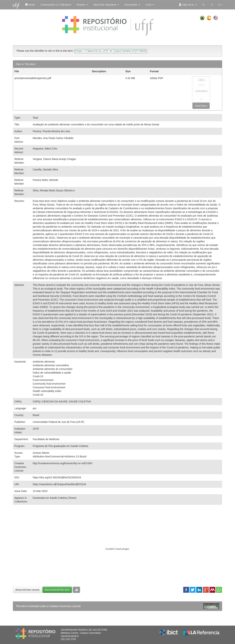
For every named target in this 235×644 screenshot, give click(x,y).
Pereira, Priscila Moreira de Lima (51, 131)
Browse (82, 5)
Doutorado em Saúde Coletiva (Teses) (54, 498)
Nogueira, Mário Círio (45, 149)
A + (220, 5)
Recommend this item (57, 590)
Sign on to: (188, 5)
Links (150, 5)
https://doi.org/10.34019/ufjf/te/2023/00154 (57, 477)
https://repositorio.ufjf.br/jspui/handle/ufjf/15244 (59, 484)
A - (204, 5)
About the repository (106, 5)
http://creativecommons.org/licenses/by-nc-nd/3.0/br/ (63, 463)
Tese (35, 118)
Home (30, 5)
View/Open (201, 106)
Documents (132, 5)
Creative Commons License (65, 606)
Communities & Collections (56, 5)
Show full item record (27, 590)
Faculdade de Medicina (46, 439)
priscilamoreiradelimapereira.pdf (33, 78)
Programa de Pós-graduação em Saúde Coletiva (60, 446)
